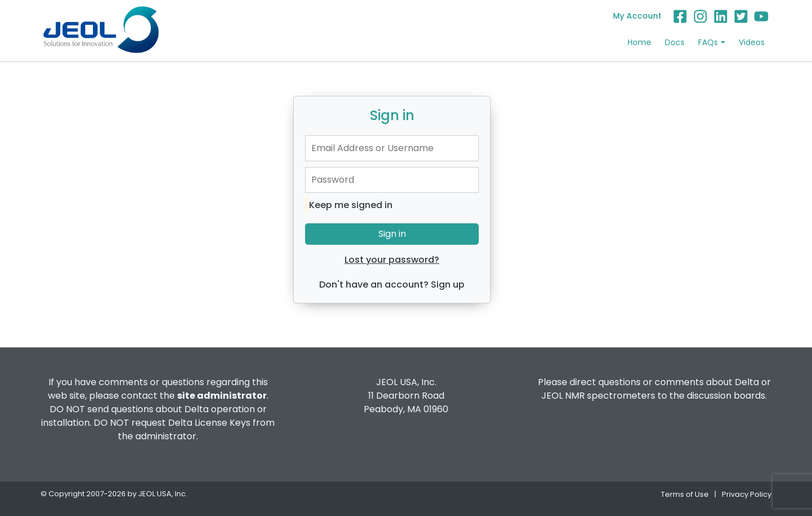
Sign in (392, 234)
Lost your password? (392, 260)
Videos (752, 42)
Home (639, 42)
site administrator (222, 396)
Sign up (448, 285)
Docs (675, 42)
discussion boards (726, 396)
